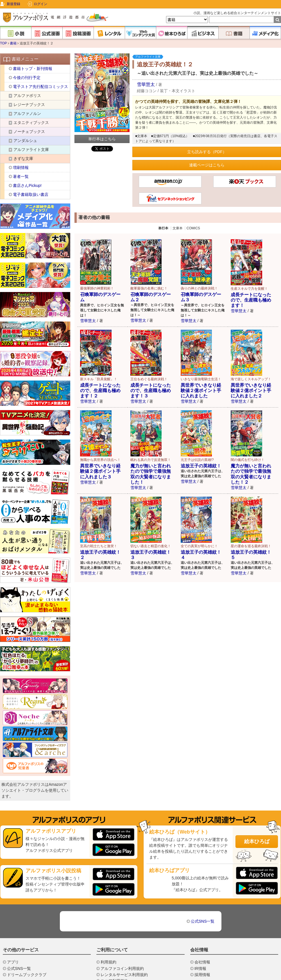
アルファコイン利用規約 (122, 968)
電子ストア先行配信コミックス (40, 87)
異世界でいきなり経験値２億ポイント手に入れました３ (100, 471)
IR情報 (200, 968)
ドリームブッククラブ (27, 975)
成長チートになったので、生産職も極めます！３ (151, 391)
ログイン (40, 4)
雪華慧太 (146, 84)
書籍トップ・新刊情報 (33, 69)
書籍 (13, 43)
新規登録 (13, 4)
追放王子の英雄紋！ (201, 466)
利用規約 (108, 962)
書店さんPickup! (27, 185)
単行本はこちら (102, 139)
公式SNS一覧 (203, 921)
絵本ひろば (257, 841)
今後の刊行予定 (27, 78)
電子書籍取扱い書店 (31, 194)
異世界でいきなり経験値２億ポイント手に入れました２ (251, 391)
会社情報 (202, 962)
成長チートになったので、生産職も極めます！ (251, 300)
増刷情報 (21, 168)
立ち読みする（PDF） (207, 152)
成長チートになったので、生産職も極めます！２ (100, 391)
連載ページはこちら (207, 165)
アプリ (13, 962)
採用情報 (202, 975)
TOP (3, 43)
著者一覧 (21, 176)
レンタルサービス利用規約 (124, 975)
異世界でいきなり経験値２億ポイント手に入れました (201, 391)
